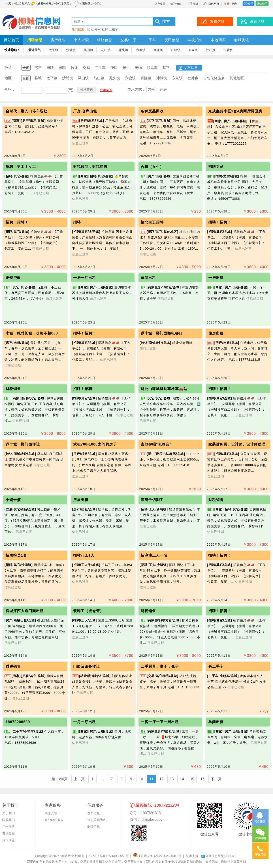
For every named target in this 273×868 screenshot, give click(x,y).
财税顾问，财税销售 (90, 167)
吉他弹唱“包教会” (156, 444)
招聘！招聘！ (17, 222)
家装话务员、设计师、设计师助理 (237, 444)
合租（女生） (152, 167)
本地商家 (218, 40)
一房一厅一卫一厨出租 (160, 722)
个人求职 (81, 40)
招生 (126, 68)
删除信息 (94, 827)
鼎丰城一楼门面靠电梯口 (162, 333)
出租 (90, 29)
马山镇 (106, 50)
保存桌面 (160, 4)
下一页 (216, 779)
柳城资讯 (242, 40)
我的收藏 (175, 4)
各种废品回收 (152, 111)
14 (182, 779)
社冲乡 (211, 50)
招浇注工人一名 (154, 555)
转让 (74, 68)
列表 (163, 89)
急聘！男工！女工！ (23, 167)
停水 (98, 29)
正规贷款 (13, 278)
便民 (114, 68)
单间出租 (148, 278)
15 (192, 779)
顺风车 (152, 68)
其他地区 (237, 78)
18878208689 (18, 722)
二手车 (150, 40)
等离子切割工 (152, 500)
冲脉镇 (176, 50)
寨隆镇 (158, 50)
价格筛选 (87, 90)
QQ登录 (248, 4)
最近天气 (34, 50)
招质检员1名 (16, 555)
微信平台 (214, 4)
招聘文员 (216, 167)
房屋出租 (81, 500)
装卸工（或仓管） (88, 611)
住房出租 (216, 333)
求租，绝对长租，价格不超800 (32, 333)
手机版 (192, 4)
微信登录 (262, 4)
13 (172, 779)
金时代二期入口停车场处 (27, 111)
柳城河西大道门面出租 (25, 611)
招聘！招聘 (83, 389)
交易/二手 (129, 40)
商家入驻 (51, 813)
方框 (151, 89)
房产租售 (58, 40)
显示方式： (136, 89)
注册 (226, 4)
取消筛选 (106, 90)
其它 (166, 68)
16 (203, 779)
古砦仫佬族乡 (214, 78)
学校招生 (195, 40)
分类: (9, 68)
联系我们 (9, 820)
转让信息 (105, 40)
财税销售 (13, 389)
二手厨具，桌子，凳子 (160, 666)
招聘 (50, 68)
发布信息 (191, 68)
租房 (105, 29)
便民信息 (172, 40)
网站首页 (12, 40)
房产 (38, 68)
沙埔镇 (71, 50)
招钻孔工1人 (84, 555)
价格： (10, 89)
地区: (9, 78)
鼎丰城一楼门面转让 (23, 444)
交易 (86, 68)
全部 (26, 68)
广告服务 (9, 827)
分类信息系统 (218, 856)
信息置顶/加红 (97, 820)
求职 (62, 68)
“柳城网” (66, 856)
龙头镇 (123, 50)
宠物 (138, 68)
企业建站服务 (54, 820)
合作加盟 (9, 840)
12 (162, 779)
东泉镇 (193, 50)
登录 (234, 4)
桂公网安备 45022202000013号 (157, 856)
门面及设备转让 (86, 666)
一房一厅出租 (85, 278)
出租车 (113, 29)
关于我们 (9, 813)
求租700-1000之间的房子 (95, 444)
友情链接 (9, 833)
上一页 (79, 779)
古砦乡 (228, 50)
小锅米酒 (13, 500)
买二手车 (216, 666)
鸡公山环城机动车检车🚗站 (164, 389)
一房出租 (216, 278)
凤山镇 (88, 50)
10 (141, 779)
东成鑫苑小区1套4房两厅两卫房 (235, 111)
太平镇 (53, 50)
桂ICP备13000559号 (114, 856)
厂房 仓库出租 (85, 111)
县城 (38, 78)
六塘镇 (141, 50)
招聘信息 (35, 40)
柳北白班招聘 (152, 222)
